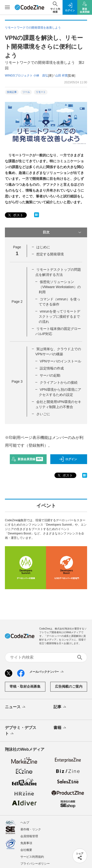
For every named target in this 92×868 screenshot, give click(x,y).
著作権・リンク (31, 829)
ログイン (68, 459)
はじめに (43, 247)
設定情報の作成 (52, 368)
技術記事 (12, 92)
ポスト (15, 215)
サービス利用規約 (32, 857)
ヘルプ (25, 823)
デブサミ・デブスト (21, 731)
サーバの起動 (50, 375)
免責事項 (26, 843)
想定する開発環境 (50, 254)
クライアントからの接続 (59, 382)
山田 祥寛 (61, 76)
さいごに (43, 414)
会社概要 (26, 850)
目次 (63, 232)
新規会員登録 (27, 459)
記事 (60, 707)
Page (17, 302)
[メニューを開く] (7, 7)
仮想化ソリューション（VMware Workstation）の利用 (60, 287)
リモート (41, 92)
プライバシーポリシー (35, 864)
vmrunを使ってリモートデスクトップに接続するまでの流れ (59, 316)
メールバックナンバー (47, 672)
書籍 (60, 728)
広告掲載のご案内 (69, 686)
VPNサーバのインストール (60, 361)
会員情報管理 (29, 836)
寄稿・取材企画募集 (25, 686)
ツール (26, 92)
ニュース (16, 707)
